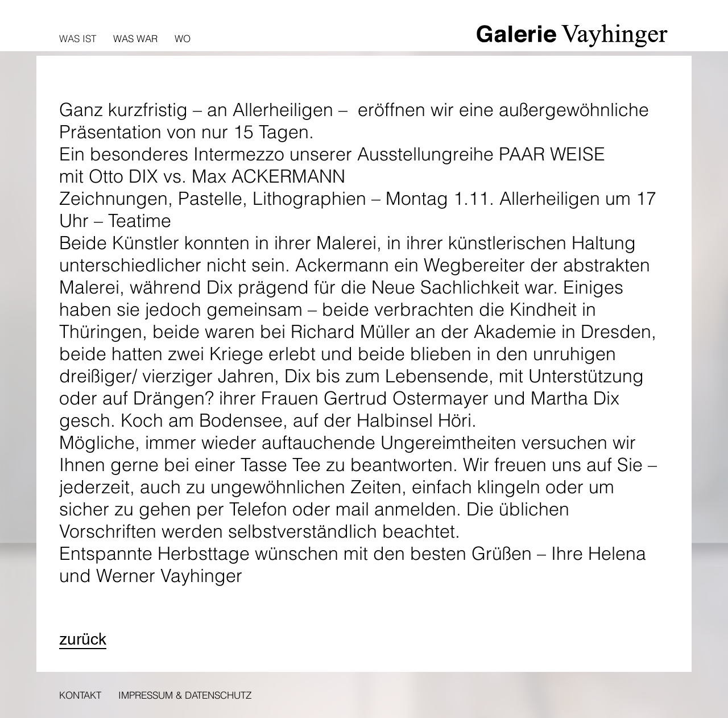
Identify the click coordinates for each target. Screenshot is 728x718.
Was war (135, 38)
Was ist (78, 38)
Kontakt (80, 695)
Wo (183, 38)
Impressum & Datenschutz (185, 695)
